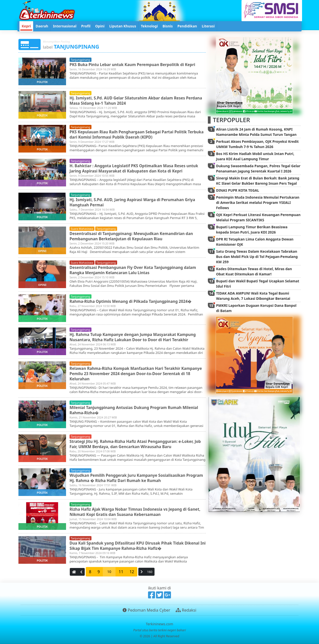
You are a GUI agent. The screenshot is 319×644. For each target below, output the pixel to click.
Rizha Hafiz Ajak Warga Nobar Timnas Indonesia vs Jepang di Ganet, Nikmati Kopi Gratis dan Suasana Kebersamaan (137, 512)
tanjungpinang (80, 60)
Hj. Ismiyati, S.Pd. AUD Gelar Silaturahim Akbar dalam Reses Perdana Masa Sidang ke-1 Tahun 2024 (138, 100)
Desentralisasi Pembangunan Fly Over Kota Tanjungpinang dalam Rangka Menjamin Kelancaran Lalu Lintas (134, 270)
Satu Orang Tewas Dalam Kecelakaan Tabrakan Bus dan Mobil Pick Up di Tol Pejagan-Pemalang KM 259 (257, 257)
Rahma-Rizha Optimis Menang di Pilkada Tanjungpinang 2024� (132, 301)
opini (42, 251)
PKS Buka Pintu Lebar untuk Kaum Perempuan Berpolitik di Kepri (134, 64)
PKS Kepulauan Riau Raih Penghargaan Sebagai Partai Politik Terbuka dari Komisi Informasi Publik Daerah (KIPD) (130, 134)
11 (121, 572)
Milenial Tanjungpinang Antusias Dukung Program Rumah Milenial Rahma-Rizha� (135, 410)
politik (42, 82)
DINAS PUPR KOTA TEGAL (238, 190)
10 (109, 572)
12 (132, 572)
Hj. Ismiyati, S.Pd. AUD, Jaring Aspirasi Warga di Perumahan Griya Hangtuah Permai (134, 202)
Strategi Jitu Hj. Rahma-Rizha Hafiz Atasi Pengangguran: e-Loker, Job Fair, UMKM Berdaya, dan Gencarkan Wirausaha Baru (137, 444)
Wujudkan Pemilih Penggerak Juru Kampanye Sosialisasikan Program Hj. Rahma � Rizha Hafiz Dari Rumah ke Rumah (129, 478)
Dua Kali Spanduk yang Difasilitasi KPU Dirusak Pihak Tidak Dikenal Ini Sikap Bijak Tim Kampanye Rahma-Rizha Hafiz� (136, 545)
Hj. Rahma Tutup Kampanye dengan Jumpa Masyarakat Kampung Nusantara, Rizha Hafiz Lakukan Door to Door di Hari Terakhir (134, 337)
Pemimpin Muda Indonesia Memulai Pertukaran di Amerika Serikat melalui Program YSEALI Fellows (258, 202)
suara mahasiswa (82, 229)
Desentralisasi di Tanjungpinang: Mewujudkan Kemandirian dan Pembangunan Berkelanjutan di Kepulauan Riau (133, 236)
